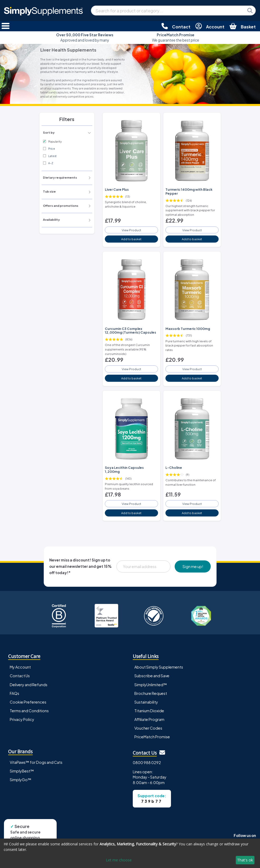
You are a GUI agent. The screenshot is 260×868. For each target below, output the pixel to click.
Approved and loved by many (85, 37)
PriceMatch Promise (152, 737)
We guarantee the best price (176, 37)
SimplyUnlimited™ (151, 685)
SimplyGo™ (21, 780)
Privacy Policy (22, 719)
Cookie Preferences (28, 702)
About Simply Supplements (159, 667)
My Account (20, 667)
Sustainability (146, 702)
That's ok (245, 860)
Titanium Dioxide (149, 711)
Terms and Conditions (29, 711)
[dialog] (130, 853)
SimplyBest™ (22, 771)
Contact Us (20, 676)
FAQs (14, 693)
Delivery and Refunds (29, 685)
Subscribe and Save (152, 676)
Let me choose (119, 860)
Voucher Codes (148, 728)
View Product (131, 230)
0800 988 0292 (147, 762)
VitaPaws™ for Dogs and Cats (36, 762)
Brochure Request (151, 693)
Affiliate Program (149, 719)
